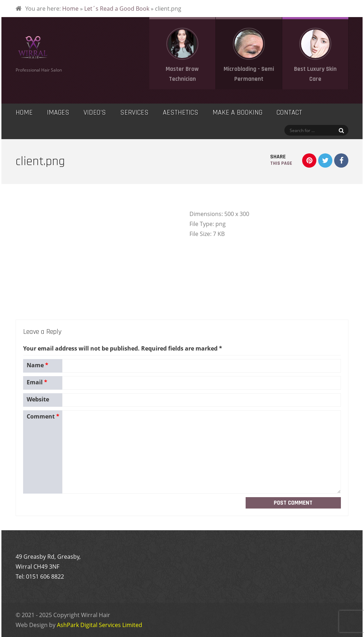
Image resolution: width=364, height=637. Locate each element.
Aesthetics (181, 112)
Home (70, 9)
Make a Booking (237, 112)
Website (38, 399)
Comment (43, 416)
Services (134, 112)
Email (37, 382)
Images (58, 112)
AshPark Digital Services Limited (100, 625)
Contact (289, 112)
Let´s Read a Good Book (117, 9)
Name (38, 365)
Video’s (95, 112)
